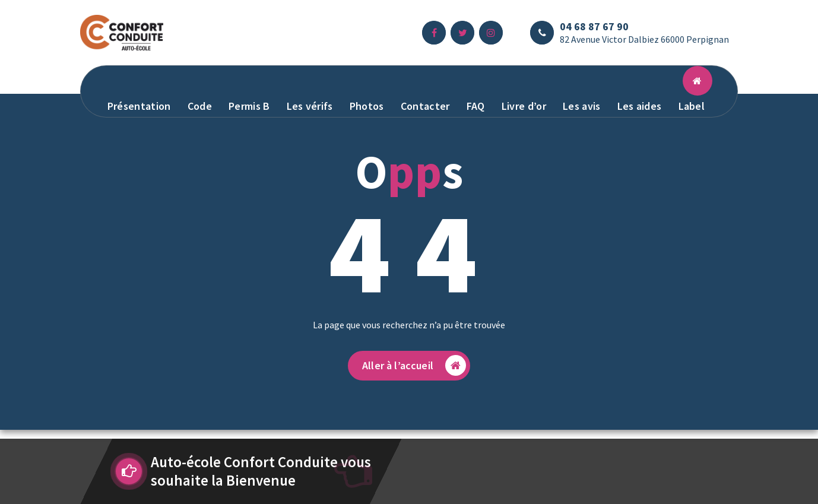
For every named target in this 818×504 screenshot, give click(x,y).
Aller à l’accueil (414, 365)
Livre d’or (524, 106)
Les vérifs (310, 106)
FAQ (476, 106)
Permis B (249, 106)
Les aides (640, 106)
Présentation (139, 106)
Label (692, 106)
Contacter (425, 106)
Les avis (581, 106)
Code (200, 106)
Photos (367, 106)
